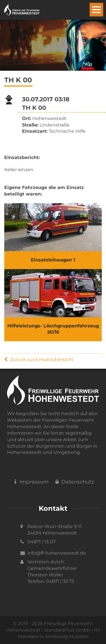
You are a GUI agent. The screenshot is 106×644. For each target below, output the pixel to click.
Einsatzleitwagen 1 (53, 260)
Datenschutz (74, 482)
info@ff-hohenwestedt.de (57, 553)
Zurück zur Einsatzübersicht (39, 359)
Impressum (31, 482)
